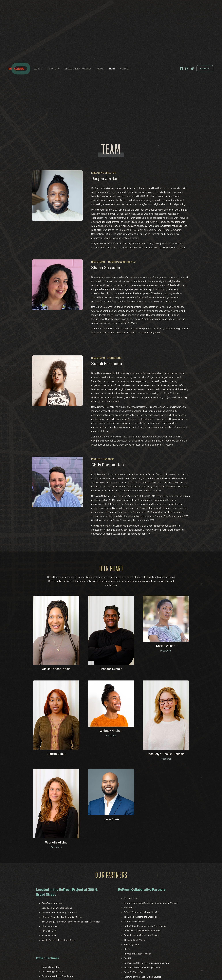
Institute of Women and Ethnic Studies (143, 977)
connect (126, 69)
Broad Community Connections (57, 908)
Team (112, 69)
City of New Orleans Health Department (143, 930)
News (100, 69)
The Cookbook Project (135, 940)
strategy (53, 69)
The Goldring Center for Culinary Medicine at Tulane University (71, 922)
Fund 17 (127, 958)
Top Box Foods (49, 935)
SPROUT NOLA (49, 931)
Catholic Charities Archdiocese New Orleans (145, 926)
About (38, 69)
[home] (19, 69)
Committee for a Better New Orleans (141, 935)
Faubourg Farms (132, 944)
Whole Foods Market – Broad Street (59, 940)
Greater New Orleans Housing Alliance (142, 967)
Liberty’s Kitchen (50, 926)
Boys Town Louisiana (52, 903)
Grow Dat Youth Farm (134, 972)
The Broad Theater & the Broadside (141, 917)
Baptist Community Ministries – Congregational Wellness (151, 903)
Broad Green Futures (78, 69)
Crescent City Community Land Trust (59, 912)
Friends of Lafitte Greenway (137, 954)
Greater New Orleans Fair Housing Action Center (147, 963)
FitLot (127, 949)
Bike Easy (129, 907)
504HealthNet (131, 898)
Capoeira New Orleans (134, 921)
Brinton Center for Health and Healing (142, 912)
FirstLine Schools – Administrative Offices (62, 917)
